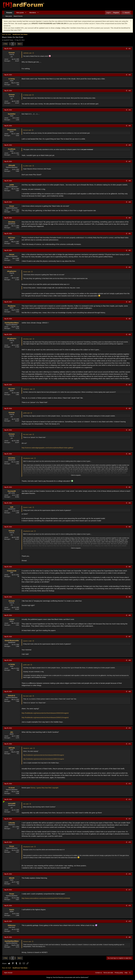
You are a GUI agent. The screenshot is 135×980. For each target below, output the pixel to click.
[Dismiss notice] (131, 21)
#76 (130, 874)
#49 (130, 202)
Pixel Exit (55, 977)
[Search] (126, 13)
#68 (130, 660)
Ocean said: (27, 272)
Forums (9, 13)
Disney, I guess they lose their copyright (44, 788)
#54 (130, 302)
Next (19, 44)
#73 (130, 799)
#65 (130, 597)
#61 (130, 487)
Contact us (99, 973)
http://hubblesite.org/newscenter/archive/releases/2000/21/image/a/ (45, 717)
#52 (130, 250)
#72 (130, 784)
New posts (20, 13)
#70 (130, 728)
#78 (130, 906)
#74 (130, 819)
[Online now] (4, 801)
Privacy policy (119, 973)
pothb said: (27, 413)
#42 (130, 75)
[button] (26, 13)
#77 (130, 890)
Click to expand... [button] (76, 475)
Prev (6, 44)
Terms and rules (108, 973)
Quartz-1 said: (28, 507)
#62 (130, 503)
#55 (130, 319)
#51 (130, 234)
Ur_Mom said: (27, 166)
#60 (130, 454)
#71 (130, 744)
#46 (130, 145)
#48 (130, 181)
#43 (130, 91)
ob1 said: (26, 804)
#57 (130, 385)
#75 (130, 842)
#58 (130, 409)
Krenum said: (27, 130)
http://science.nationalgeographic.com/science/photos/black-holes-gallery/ (47, 448)
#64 (130, 567)
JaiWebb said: (27, 53)
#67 (130, 637)
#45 (130, 126)
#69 (130, 692)
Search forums (18, 16)
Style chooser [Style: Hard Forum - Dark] (8, 973)
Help (126, 973)
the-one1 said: (28, 434)
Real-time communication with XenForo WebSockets (73, 977)
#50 (130, 218)
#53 (130, 267)
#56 (130, 335)
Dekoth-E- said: (28, 389)
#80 (130, 937)
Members (33, 13)
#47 (130, 161)
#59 (130, 430)
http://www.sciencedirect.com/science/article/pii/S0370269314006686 (46, 898)
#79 (130, 921)
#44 (130, 110)
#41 (130, 49)
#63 (130, 527)
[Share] (127, 49)
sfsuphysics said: (28, 458)
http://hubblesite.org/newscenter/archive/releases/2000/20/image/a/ (45, 713)
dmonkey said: (28, 339)
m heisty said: (27, 95)
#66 (130, 615)
